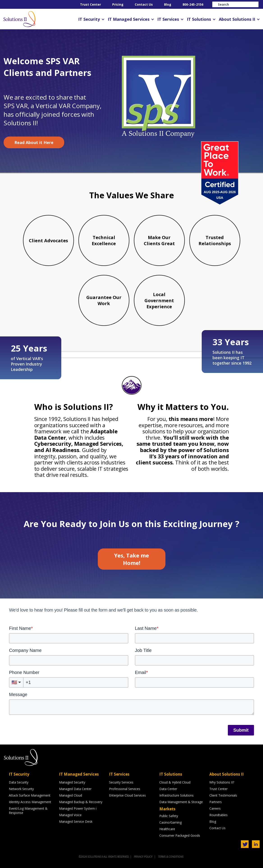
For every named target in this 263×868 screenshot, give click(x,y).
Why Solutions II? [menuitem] (222, 782)
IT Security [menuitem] (89, 19)
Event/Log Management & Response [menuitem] (28, 811)
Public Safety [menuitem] (169, 816)
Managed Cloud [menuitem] (71, 795)
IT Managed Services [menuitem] (129, 19)
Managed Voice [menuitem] (70, 815)
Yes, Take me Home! (131, 559)
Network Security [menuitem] (21, 789)
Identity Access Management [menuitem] (30, 802)
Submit (241, 730)
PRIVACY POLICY (143, 857)
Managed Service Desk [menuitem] (76, 821)
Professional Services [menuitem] (125, 789)
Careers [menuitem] (215, 808)
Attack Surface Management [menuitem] (30, 795)
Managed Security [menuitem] (72, 782)
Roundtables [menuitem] (218, 815)
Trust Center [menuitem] (90, 4)
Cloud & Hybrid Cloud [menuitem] (175, 782)
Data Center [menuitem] (168, 789)
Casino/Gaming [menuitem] (170, 822)
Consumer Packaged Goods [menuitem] (180, 835)
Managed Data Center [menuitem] (75, 789)
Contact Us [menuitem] (144, 4)
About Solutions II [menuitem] (237, 19)
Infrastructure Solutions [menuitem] (176, 795)
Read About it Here (34, 142)
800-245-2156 (193, 4)
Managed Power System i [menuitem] (78, 808)
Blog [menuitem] (168, 4)
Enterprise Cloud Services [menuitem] (127, 795)
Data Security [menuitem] (19, 782)
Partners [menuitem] (216, 802)
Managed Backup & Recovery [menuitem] (81, 802)
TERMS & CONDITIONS (171, 857)
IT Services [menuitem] (168, 19)
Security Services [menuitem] (121, 782)
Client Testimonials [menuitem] (223, 795)
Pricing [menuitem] (118, 4)
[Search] (235, 4)
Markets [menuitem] (167, 809)
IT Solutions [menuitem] (199, 19)
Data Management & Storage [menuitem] (181, 802)
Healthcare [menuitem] (167, 829)
